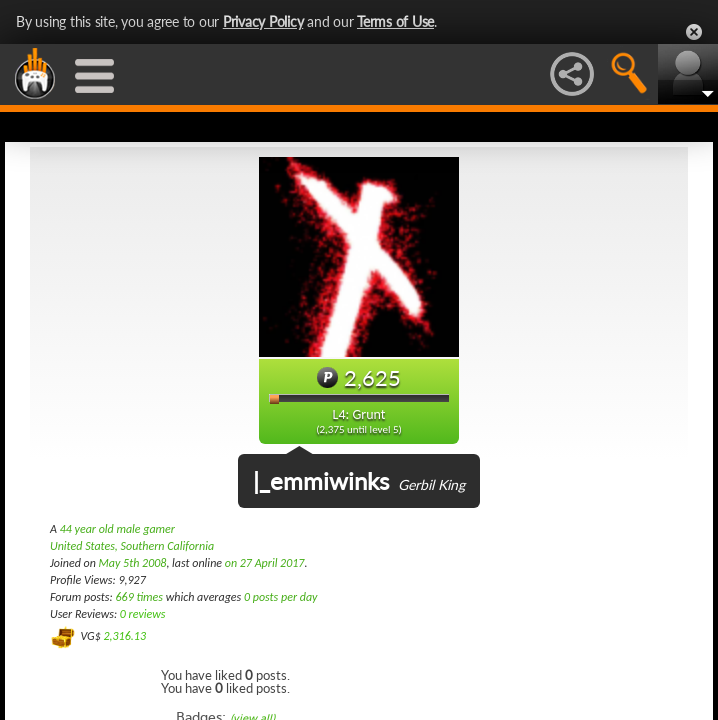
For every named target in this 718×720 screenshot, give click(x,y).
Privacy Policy (263, 21)
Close (694, 32)
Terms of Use (395, 21)
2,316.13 (124, 636)
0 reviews (143, 614)
